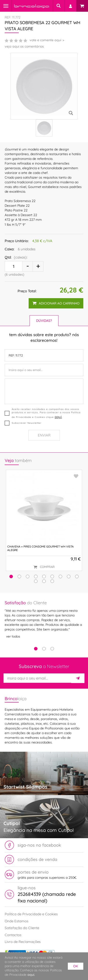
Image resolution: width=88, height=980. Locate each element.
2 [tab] (44, 649)
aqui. (31, 975)
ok (76, 966)
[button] (11, 576)
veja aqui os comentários (24, 46)
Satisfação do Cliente (22, 928)
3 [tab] (52, 649)
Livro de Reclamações (23, 942)
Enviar (44, 435)
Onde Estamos (17, 921)
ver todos (13, 636)
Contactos (13, 935)
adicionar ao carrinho (56, 303)
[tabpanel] (44, 620)
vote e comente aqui (45, 40)
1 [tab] (36, 649)
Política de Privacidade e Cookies (31, 914)
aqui (58, 417)
